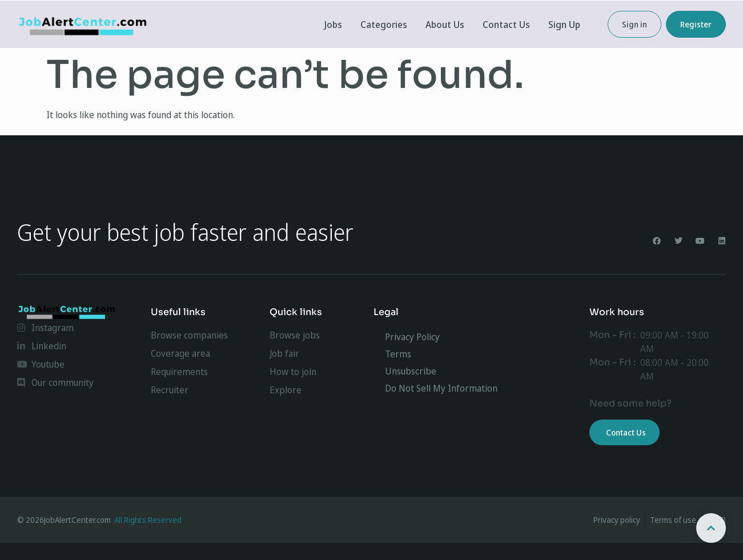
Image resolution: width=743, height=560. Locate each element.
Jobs (333, 25)
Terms (398, 354)
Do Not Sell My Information (441, 388)
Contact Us (506, 25)
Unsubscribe (411, 371)
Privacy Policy (412, 337)
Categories (384, 25)
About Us (445, 25)
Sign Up (564, 25)
